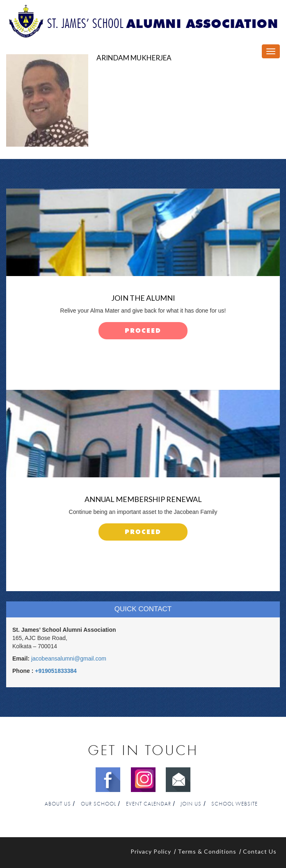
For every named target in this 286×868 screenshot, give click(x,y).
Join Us (191, 804)
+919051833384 (56, 671)
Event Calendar (149, 804)
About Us (58, 804)
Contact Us (260, 851)
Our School (98, 804)
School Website (235, 804)
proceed (143, 331)
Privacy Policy (151, 851)
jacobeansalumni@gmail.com (69, 658)
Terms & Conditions (207, 851)
